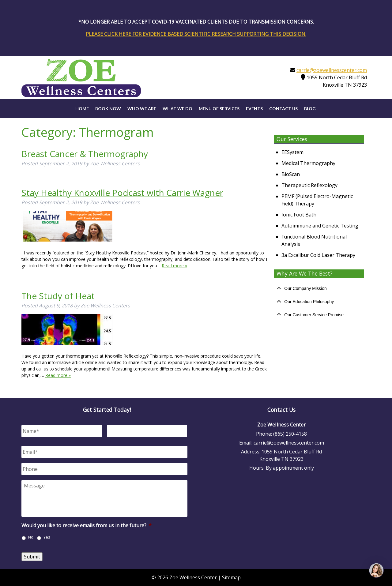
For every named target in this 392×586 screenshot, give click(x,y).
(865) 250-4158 (290, 434)
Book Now (108, 109)
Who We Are (142, 109)
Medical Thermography (308, 163)
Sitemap (231, 577)
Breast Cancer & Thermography (85, 154)
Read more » (174, 266)
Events (254, 109)
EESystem (292, 152)
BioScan (291, 174)
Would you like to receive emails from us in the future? (87, 526)
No (31, 537)
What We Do (177, 109)
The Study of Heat (58, 296)
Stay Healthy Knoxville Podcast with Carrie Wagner (122, 193)
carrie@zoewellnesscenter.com (332, 70)
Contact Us (283, 109)
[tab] (319, 289)
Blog (310, 109)
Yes (47, 537)
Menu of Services (219, 109)
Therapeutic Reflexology (309, 185)
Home (82, 109)
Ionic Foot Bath (299, 215)
